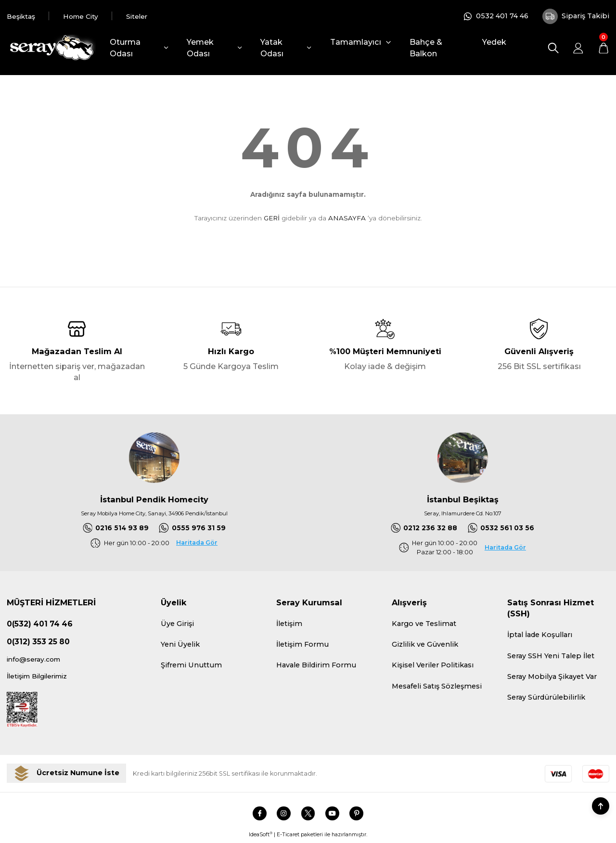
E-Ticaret (288, 837)
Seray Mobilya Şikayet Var (552, 677)
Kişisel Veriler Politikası (433, 665)
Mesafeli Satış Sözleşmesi (437, 687)
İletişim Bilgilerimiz (41, 678)
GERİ (272, 218)
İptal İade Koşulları (540, 636)
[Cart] (603, 48)
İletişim (289, 624)
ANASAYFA (347, 218)
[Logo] (51, 48)
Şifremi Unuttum (191, 665)
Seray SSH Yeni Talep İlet (551, 656)
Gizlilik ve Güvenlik (425, 645)
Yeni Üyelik (180, 645)
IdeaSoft (261, 837)
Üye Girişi (177, 624)
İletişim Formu (302, 645)
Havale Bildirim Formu (316, 665)
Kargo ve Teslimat (424, 624)
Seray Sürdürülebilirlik (546, 698)
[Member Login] (578, 48)
